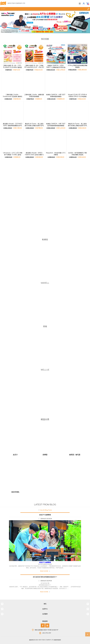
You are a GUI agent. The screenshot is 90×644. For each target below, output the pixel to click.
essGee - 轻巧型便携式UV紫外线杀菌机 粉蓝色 (77, 154)
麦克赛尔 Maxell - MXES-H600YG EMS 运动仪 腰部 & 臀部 (34, 155)
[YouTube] (47, 625)
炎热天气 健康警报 (45, 515)
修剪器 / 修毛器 (75, 455)
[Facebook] (43, 625)
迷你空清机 (15, 492)
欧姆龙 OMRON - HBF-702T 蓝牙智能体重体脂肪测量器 (56, 125)
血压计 (15, 455)
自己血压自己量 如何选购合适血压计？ (45, 577)
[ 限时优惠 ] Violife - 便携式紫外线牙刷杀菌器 (34, 96)
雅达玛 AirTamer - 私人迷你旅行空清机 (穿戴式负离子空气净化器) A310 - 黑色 (77, 126)
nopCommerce (49, 640)
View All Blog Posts (46, 510)
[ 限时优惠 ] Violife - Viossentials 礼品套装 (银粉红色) (13, 97)
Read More (44, 571)
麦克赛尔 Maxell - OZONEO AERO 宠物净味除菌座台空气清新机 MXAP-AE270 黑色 (13, 126)
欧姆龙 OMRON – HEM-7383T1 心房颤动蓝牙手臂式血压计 (56, 67)
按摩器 (45, 455)
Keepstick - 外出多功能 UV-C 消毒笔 (56, 154)
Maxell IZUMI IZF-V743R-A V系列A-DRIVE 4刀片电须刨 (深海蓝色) (77, 97)
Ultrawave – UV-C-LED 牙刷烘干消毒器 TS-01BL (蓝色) (13, 154)
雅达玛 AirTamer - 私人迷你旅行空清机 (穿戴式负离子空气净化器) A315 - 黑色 (34, 126)
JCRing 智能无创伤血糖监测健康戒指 (77, 66)
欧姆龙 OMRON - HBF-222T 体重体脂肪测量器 (56, 96)
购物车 (88, 4)
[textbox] (43, 9)
